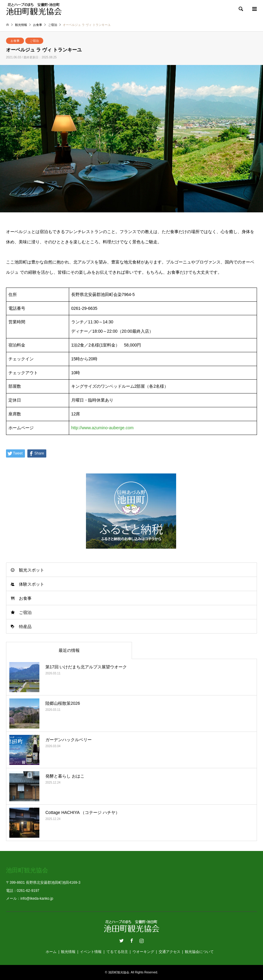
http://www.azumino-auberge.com (102, 428)
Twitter (121, 941)
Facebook (132, 941)
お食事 (15, 41)
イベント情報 (91, 952)
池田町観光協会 (119, 972)
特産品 (25, 627)
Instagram (142, 941)
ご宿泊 (34, 41)
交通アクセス (170, 952)
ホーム (51, 952)
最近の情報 (69, 650)
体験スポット (32, 584)
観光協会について (199, 952)
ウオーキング (143, 952)
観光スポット (32, 570)
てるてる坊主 (117, 952)
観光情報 (68, 952)
